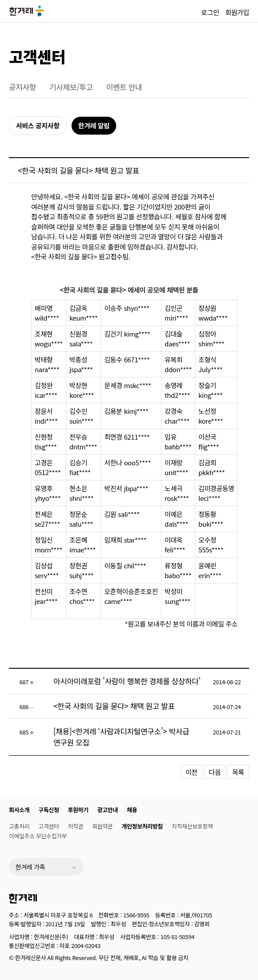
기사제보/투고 (71, 87)
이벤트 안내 (124, 87)
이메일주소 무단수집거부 (38, 836)
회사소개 (19, 810)
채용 (132, 810)
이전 (191, 772)
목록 (238, 772)
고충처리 (19, 826)
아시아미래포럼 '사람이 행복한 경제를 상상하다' (127, 681)
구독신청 (48, 810)
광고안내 (108, 810)
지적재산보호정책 (192, 826)
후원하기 (78, 810)
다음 (215, 772)
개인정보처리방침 (142, 826)
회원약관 (102, 826)
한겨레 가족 (30, 867)
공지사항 (22, 87)
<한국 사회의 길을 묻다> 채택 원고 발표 (114, 706)
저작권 (76, 826)
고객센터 (37, 56)
